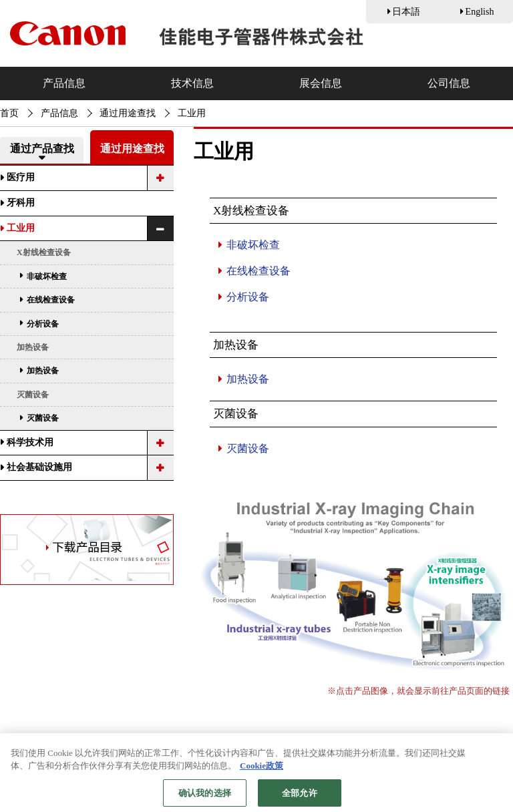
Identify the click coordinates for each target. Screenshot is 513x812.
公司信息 (449, 83)
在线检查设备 (259, 271)
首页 (9, 113)
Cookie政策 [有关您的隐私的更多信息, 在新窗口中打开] (262, 772)
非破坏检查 (253, 245)
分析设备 (248, 297)
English (480, 12)
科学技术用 (30, 442)
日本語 (406, 12)
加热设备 (248, 379)
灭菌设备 (248, 448)
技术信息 (192, 83)
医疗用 (21, 177)
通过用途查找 (128, 113)
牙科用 (21, 203)
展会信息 (321, 83)
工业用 (21, 228)
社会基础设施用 (39, 467)
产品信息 (64, 83)
